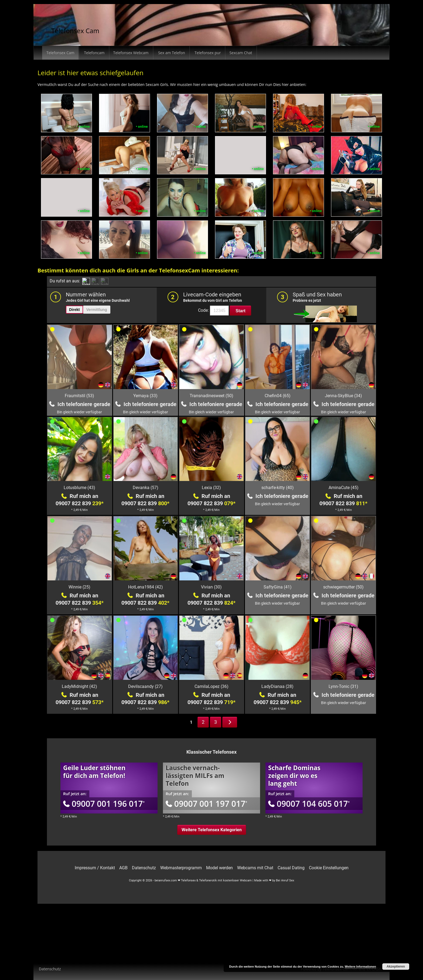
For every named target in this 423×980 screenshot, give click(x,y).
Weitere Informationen (360, 967)
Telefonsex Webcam (131, 53)
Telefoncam (94, 53)
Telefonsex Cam (75, 31)
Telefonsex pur (207, 53)
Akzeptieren (396, 967)
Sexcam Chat (241, 53)
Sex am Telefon (171, 53)
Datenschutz (50, 969)
